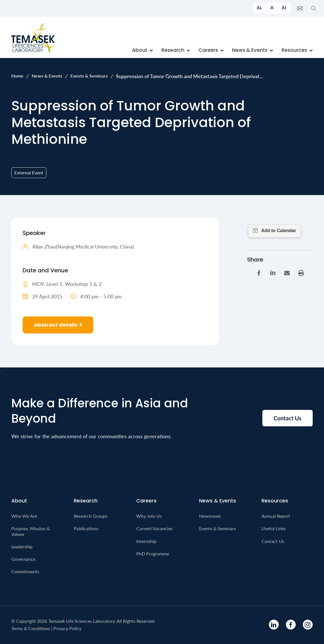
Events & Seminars (89, 76)
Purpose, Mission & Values (31, 531)
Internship (146, 541)
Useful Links (274, 528)
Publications (86, 528)
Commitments (25, 571)
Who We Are (24, 516)
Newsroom (210, 516)
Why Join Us (149, 516)
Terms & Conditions (31, 628)
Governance (23, 559)
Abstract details (58, 325)
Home (17, 76)
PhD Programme (153, 554)
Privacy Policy (67, 628)
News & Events (47, 76)
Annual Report (276, 516)
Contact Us (273, 541)
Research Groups (91, 516)
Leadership (22, 546)
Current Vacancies (154, 528)
